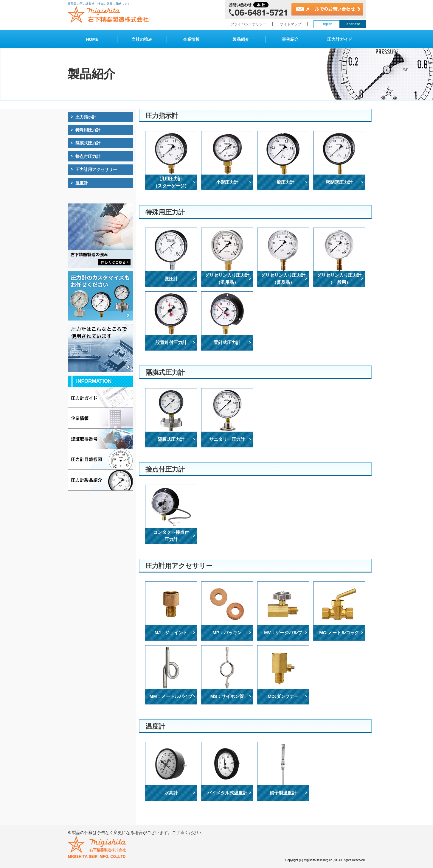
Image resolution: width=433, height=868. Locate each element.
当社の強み (142, 39)
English (326, 24)
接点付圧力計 (88, 156)
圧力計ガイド (340, 39)
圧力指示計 (86, 117)
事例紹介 (290, 39)
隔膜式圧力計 (88, 143)
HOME (92, 39)
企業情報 (191, 39)
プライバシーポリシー (249, 24)
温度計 (82, 183)
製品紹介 (241, 39)
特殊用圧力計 (88, 130)
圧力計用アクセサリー (96, 169)
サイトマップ (291, 24)
